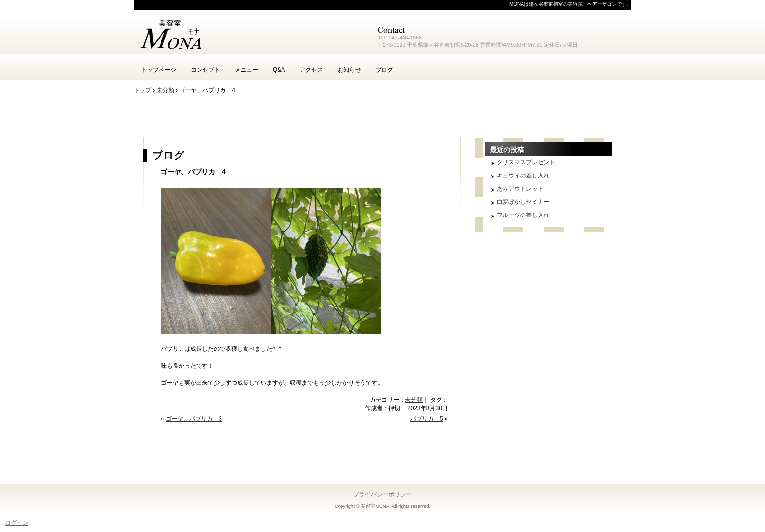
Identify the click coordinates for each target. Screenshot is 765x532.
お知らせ (349, 70)
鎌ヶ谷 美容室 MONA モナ (251, 34)
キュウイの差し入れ (523, 176)
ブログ (384, 70)
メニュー (246, 70)
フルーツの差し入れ (523, 215)
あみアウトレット (520, 189)
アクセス (311, 70)
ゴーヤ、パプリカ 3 (194, 419)
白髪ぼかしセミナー (523, 202)
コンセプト (205, 70)
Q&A (279, 70)
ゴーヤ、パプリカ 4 (193, 172)
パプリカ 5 (427, 419)
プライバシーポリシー (382, 494)
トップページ (159, 70)
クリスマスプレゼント (526, 162)
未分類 (414, 400)
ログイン (17, 523)
